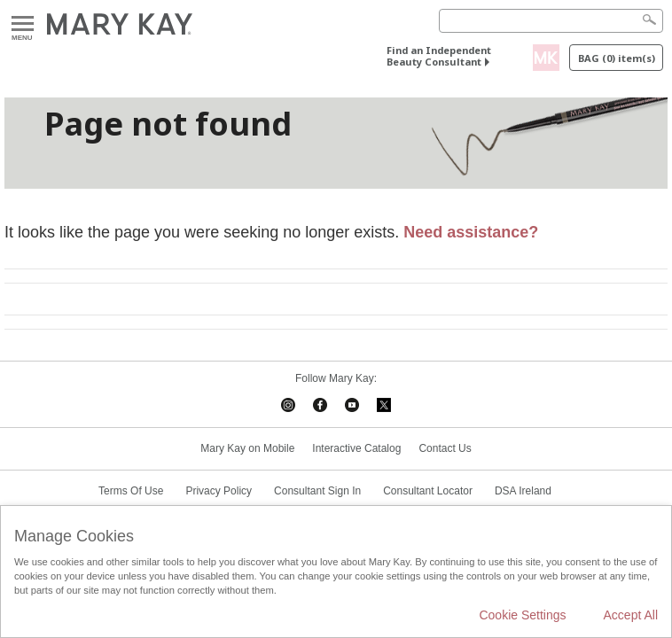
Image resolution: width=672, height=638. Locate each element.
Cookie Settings (522, 615)
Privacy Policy (219, 491)
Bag (617, 58)
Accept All (631, 615)
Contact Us (445, 448)
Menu (23, 24)
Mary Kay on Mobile (247, 448)
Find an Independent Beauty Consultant (439, 56)
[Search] (551, 21)
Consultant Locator (428, 491)
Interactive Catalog (356, 448)
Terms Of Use (131, 491)
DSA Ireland (523, 491)
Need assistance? (471, 232)
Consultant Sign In (317, 491)
